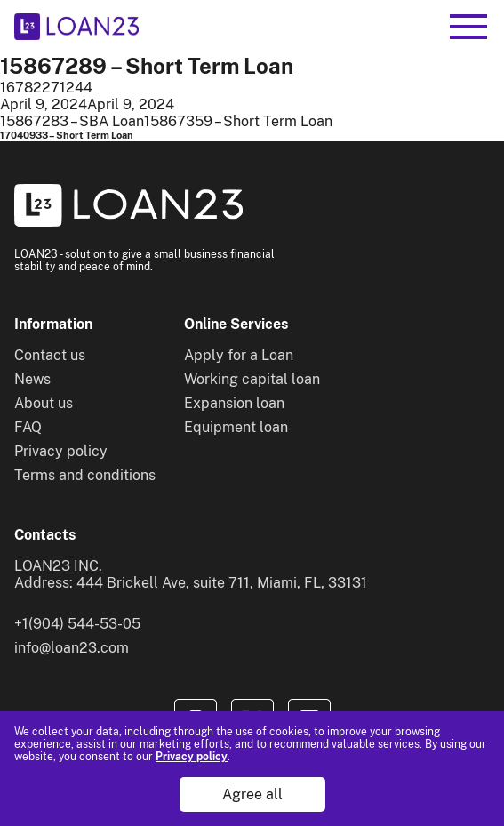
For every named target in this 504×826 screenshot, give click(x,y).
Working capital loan (252, 379)
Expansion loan (234, 403)
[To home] (76, 27)
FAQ (28, 427)
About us (44, 403)
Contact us (50, 355)
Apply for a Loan (239, 355)
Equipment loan (236, 427)
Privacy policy (192, 757)
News (32, 379)
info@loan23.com (72, 648)
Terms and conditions (85, 475)
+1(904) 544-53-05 (77, 624)
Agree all (252, 794)
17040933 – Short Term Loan (67, 135)
